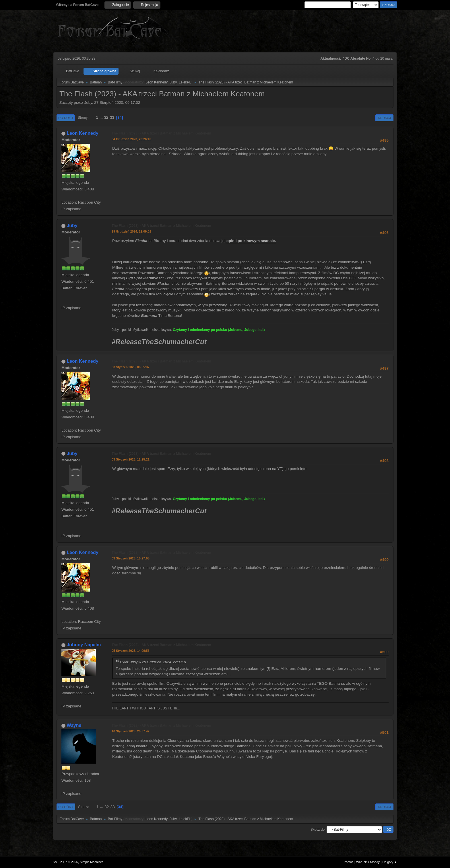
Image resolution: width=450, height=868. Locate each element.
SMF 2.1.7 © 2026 (65, 862)
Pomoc (349, 862)
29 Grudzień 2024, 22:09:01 (131, 231)
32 (106, 117)
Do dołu (66, 118)
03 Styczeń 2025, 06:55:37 (131, 367)
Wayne (74, 725)
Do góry (66, 807)
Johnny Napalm (84, 645)
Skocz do (318, 829)
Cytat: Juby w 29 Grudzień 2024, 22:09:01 (153, 662)
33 (112, 117)
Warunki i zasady (368, 862)
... (102, 117)
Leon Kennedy (157, 82)
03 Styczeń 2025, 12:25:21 (131, 459)
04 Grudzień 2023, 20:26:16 (131, 139)
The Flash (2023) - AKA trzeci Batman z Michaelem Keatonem (161, 133)
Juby (173, 82)
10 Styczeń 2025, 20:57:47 (131, 731)
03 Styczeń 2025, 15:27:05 (131, 558)
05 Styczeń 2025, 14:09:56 (131, 651)
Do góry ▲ (390, 862)
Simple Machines (92, 862)
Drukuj (384, 118)
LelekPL (185, 82)
